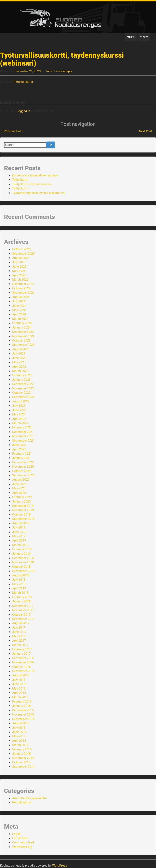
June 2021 (19, 445)
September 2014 (23, 767)
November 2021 (23, 436)
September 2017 (23, 619)
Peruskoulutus (23, 82)
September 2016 (23, 671)
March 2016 (20, 697)
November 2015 (23, 715)
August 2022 (21, 401)
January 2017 (21, 654)
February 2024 (22, 323)
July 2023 (19, 353)
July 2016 (19, 680)
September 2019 (23, 519)
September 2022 (23, 397)
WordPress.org (22, 847)
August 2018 (21, 575)
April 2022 (19, 419)
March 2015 (20, 745)
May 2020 (19, 488)
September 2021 (23, 441)
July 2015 (19, 728)
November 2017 (23, 610)
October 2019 (21, 515)
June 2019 (19, 532)
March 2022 (20, 423)
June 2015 (19, 732)
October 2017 (21, 615)
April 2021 (19, 449)
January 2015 (21, 754)
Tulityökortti (20, 180)
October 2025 (21, 249)
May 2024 (19, 310)
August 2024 (21, 297)
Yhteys (144, 37)
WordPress (60, 866)
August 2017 (21, 623)
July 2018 (19, 580)
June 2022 (19, 410)
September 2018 (23, 571)
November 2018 (23, 562)
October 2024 (21, 288)
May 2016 (19, 689)
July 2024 (19, 301)
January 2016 (21, 706)
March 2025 (20, 280)
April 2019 (19, 540)
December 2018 (23, 558)
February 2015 (22, 749)
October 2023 (21, 340)
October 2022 (21, 393)
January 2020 (21, 502)
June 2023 (19, 358)
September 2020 (23, 475)
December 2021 (23, 432)
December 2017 (23, 606)
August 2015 (21, 723)
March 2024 (20, 319)
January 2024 (21, 328)
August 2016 (21, 675)
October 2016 (21, 667)
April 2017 (19, 641)
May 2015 (19, 736)
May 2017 (19, 636)
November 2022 (23, 388)
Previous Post (11, 131)
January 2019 (21, 554)
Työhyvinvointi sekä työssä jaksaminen (38, 193)
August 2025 (21, 258)
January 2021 (21, 458)
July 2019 (19, 528)
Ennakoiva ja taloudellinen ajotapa (35, 175)
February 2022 (22, 427)
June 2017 (19, 632)
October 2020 (21, 471)
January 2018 (21, 601)
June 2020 (19, 484)
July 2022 (19, 406)
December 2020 (23, 462)
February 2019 (22, 549)
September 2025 (23, 254)
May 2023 (19, 362)
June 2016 (19, 684)
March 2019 (20, 545)
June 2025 (19, 267)
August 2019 (21, 523)
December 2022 (23, 384)
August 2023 (21, 349)
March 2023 (20, 371)
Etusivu (131, 37)
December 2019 (23, 506)
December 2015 (23, 710)
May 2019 (19, 536)
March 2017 (20, 645)
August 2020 (21, 480)
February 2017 (22, 649)
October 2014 (21, 762)
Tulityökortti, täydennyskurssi (32, 184)
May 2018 (19, 584)
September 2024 (23, 293)
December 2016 (23, 658)
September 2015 (23, 719)
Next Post (147, 131)
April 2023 (19, 367)
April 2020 (19, 493)
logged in (24, 111)
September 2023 (23, 345)
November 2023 (23, 336)
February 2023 (22, 375)
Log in (16, 834)
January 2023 (21, 380)
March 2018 (20, 593)
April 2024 (19, 314)
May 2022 (19, 414)
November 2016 (23, 662)
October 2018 (21, 567)
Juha (49, 71)
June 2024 (19, 306)
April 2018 (19, 588)
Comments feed (23, 842)
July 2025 (19, 262)
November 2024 (23, 284)
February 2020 (22, 497)
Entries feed (20, 838)
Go (51, 145)
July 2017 (19, 628)
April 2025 (19, 275)
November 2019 (23, 510)
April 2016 (19, 693)
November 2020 (23, 467)
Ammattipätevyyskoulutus (30, 798)
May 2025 (19, 271)
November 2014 (23, 758)
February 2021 (22, 454)
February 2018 (22, 597)
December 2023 (23, 332)
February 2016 (22, 702)
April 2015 (19, 741)
